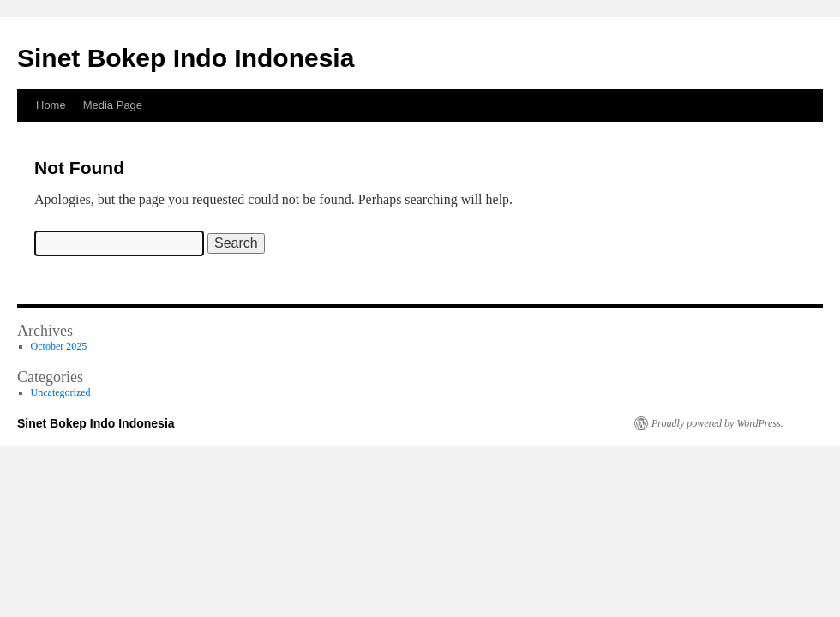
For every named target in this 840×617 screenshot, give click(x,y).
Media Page (113, 105)
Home (51, 105)
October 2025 (59, 346)
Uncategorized (61, 392)
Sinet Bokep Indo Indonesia (186, 58)
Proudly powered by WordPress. (717, 423)
